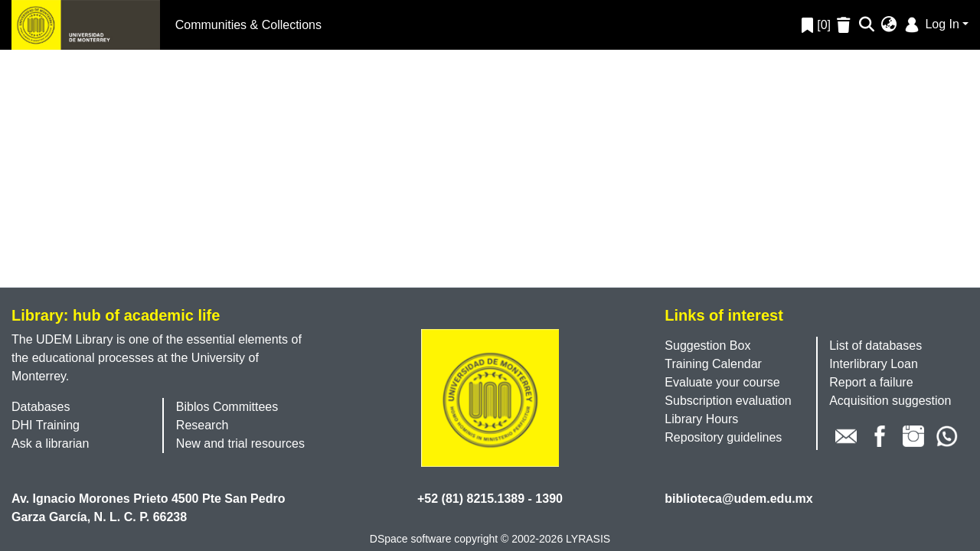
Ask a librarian (50, 443)
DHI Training (46, 425)
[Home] (86, 25)
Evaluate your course (722, 382)
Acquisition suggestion (890, 401)
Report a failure (871, 382)
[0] (816, 25)
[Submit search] (867, 25)
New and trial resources (240, 443)
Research (202, 425)
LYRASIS (588, 539)
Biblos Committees (227, 407)
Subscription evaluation (728, 401)
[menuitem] (889, 25)
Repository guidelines (723, 437)
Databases (41, 407)
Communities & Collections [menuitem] (248, 25)
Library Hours (701, 419)
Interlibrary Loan (874, 364)
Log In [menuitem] (931, 24)
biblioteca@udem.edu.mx (738, 499)
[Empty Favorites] (846, 25)
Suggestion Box (707, 346)
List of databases (875, 346)
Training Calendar (713, 364)
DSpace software (411, 539)
